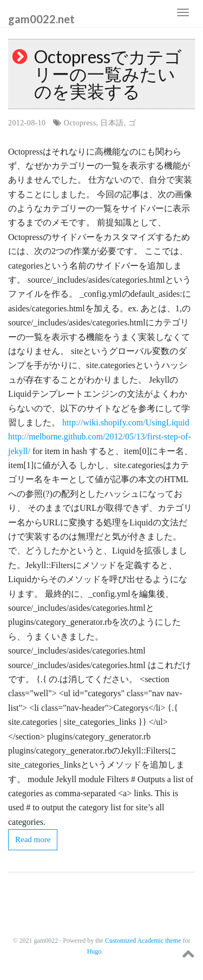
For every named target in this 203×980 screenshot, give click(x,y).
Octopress (80, 123)
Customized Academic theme (143, 941)
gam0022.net (41, 18)
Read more (33, 839)
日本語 (112, 123)
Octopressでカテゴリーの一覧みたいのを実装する (108, 74)
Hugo (94, 951)
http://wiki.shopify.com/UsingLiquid (126, 422)
